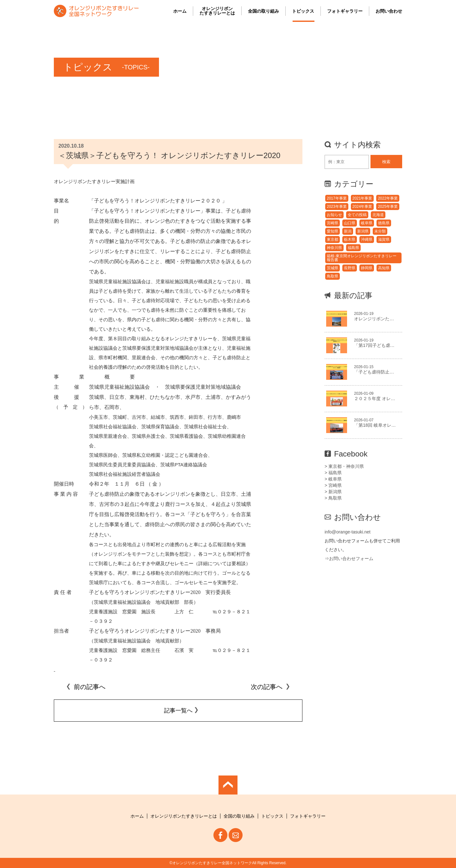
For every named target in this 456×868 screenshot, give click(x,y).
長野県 (350, 268)
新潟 (348, 231)
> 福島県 (333, 473)
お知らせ (334, 215)
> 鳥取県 (333, 498)
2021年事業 (362, 198)
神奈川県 (334, 248)
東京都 (332, 239)
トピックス (303, 11)
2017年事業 (337, 198)
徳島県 (384, 223)
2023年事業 (337, 207)
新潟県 (363, 231)
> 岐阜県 (333, 479)
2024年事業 (362, 207)
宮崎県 (332, 223)
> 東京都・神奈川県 (344, 466)
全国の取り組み (263, 11)
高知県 (384, 268)
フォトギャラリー (345, 11)
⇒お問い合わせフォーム (349, 558)
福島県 (353, 248)
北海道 (378, 215)
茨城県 (332, 268)
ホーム (180, 11)
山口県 (350, 223)
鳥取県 (332, 276)
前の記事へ (86, 687)
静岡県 (367, 268)
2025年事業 (388, 207)
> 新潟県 (333, 492)
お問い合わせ (389, 11)
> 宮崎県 (333, 485)
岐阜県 (367, 223)
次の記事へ (270, 687)
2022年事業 (388, 198)
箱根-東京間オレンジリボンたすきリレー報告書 (362, 258)
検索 (386, 162)
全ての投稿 (357, 215)
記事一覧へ (178, 711)
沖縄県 (367, 239)
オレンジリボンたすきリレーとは (217, 11)
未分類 (380, 231)
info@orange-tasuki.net (348, 532)
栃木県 (350, 239)
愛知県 (332, 231)
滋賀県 (384, 239)
